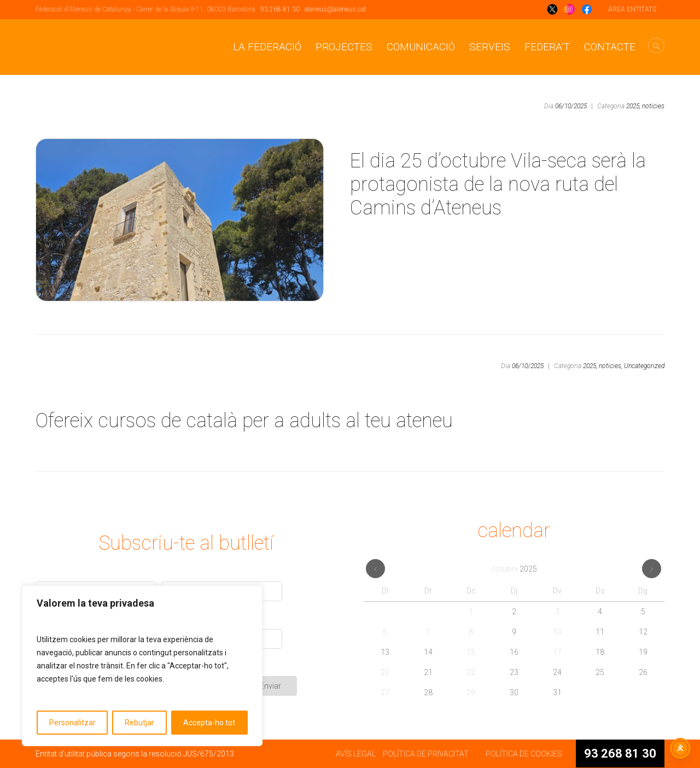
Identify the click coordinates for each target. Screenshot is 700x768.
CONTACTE (610, 47)
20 (385, 672)
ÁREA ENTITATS (632, 9)
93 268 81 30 (280, 9)
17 (557, 652)
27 (385, 693)
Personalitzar (72, 723)
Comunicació (421, 47)
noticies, (611, 366)
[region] (142, 666)
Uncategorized (644, 366)
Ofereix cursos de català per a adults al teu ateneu (244, 421)
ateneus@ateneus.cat (336, 9)
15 (471, 652)
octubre (514, 569)
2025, (633, 106)
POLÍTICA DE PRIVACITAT (426, 754)
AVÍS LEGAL (356, 754)
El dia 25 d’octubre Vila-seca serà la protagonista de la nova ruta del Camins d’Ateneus (498, 184)
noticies (653, 106)
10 (557, 632)
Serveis (490, 47)
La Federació (267, 47)
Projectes (344, 47)
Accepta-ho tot (209, 723)
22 (471, 672)
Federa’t (547, 47)
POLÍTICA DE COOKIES (524, 754)
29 (471, 693)
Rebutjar (139, 723)
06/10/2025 (571, 106)
